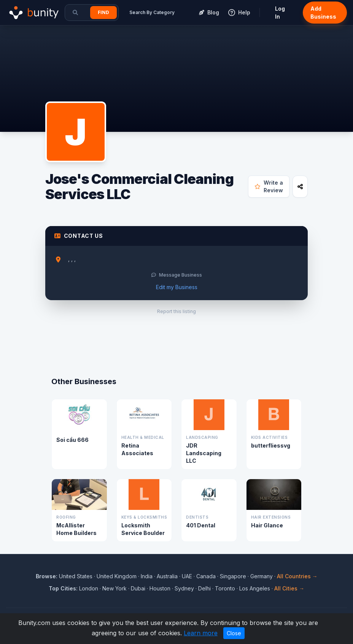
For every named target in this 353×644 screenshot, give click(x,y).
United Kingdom (117, 576)
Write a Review (269, 186)
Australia (167, 576)
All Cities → (289, 588)
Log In (280, 13)
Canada (206, 576)
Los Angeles (255, 588)
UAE (187, 576)
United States (76, 576)
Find (103, 12)
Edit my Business (177, 287)
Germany (262, 576)
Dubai (138, 588)
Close (234, 633)
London (89, 588)
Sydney (184, 588)
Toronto (225, 588)
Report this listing (176, 311)
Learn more (201, 633)
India (147, 576)
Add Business (323, 13)
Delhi (204, 588)
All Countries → (297, 576)
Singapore (233, 576)
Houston (160, 588)
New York (114, 588)
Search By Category (152, 12)
